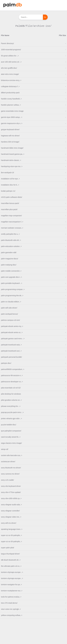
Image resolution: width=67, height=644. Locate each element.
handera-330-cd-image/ (10, 142)
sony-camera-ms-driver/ (10, 474)
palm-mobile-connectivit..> (11, 271)
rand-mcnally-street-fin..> (11, 437)
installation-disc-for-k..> (10, 185)
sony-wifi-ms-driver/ (9, 523)
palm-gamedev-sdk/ (9, 252)
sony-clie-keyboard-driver (11, 486)
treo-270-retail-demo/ (9, 603)
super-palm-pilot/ (8, 548)
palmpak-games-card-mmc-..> (13, 339)
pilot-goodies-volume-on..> (11, 400)
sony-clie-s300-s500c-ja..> (11, 498)
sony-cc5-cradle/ (7, 480)
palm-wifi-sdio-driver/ (9, 308)
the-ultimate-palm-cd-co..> (11, 566)
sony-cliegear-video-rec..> (11, 517)
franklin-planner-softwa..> (11, 105)
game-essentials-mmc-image (12, 111)
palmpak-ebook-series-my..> (12, 326)
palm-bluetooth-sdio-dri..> (11, 240)
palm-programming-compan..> (13, 289)
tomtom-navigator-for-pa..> (11, 585)
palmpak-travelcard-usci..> (11, 351)
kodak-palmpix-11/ (8, 191)
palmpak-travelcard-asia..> (11, 345)
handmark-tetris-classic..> (11, 160)
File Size (62, 35)
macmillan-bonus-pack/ (10, 203)
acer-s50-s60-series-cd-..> (11, 62)
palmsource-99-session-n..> (12, 375)
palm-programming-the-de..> (12, 296)
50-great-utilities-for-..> (10, 56)
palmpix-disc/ (6, 363)
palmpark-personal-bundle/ (11, 357)
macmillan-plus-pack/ (9, 209)
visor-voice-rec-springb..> (11, 609)
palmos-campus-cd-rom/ (10, 320)
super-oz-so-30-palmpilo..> (11, 535)
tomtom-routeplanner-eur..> (12, 591)
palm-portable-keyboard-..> (12, 283)
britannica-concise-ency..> (11, 80)
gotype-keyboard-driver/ (10, 130)
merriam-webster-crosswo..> (12, 228)
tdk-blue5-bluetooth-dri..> (11, 560)
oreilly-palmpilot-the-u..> (10, 234)
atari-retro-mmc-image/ (10, 74)
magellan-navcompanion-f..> (12, 222)
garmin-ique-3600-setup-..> (12, 117)
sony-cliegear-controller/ (10, 511)
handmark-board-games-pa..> (13, 154)
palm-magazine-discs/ (10, 259)
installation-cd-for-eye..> (10, 179)
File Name (5, 35)
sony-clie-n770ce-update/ (11, 492)
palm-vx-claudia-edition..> (11, 302)
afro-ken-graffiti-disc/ (9, 68)
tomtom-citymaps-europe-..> (12, 572)
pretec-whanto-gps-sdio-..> (11, 418)
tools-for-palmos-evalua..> (11, 597)
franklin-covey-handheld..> (11, 99)
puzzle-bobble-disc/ (9, 425)
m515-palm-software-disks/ (12, 197)
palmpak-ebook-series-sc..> (12, 332)
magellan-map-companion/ (11, 216)
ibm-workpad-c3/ (7, 173)
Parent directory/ (7, 43)
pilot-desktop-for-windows (11, 394)
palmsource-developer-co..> (12, 382)
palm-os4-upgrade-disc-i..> (11, 277)
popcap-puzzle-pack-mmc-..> (12, 412)
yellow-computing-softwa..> (12, 615)
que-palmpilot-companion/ (11, 431)
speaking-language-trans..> (12, 529)
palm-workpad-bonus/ (9, 314)
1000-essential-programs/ (11, 50)
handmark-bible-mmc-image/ (12, 148)
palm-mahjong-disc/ (9, 265)
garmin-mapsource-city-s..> (12, 123)
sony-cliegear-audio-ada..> (11, 505)
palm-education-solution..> (11, 246)
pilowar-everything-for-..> (11, 406)
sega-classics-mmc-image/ (11, 443)
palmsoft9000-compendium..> (13, 369)
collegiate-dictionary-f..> (10, 86)
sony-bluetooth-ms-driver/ (11, 468)
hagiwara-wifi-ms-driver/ (10, 136)
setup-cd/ (5, 449)
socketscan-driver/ (8, 462)
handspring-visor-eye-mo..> (12, 166)
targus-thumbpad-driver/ (10, 554)
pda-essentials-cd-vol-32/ (11, 388)
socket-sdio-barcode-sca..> (12, 455)
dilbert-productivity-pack (10, 93)
